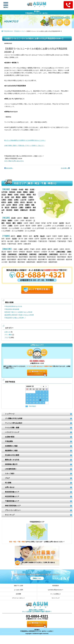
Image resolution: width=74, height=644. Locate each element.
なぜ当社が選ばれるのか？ (56, 590)
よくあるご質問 (18, 590)
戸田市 (4, 221)
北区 (13, 197)
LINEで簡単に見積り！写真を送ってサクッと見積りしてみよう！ (24, 146)
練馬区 (24, 197)
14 (34, 397)
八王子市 (23, 200)
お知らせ (7, 332)
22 (37, 400)
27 (30, 403)
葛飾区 (10, 195)
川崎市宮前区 (53, 254)
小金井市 (31, 200)
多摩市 (10, 202)
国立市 (7, 207)
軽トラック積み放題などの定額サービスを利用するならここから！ (25, 140)
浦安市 (19, 236)
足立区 (4, 195)
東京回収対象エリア (12, 492)
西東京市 (14, 207)
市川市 (14, 239)
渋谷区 (22, 195)
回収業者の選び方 (11, 464)
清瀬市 (27, 205)
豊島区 (25, 192)
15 (37, 397)
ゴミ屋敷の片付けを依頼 (14, 418)
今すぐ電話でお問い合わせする (14, 161)
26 (27, 403)
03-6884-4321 (37, 361)
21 (34, 400)
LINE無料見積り (11, 469)
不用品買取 (9, 441)
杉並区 (19, 192)
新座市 (20, 223)
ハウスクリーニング (12, 432)
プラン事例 (8, 335)
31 (44, 403)
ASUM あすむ (37, 5)
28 (34, 403)
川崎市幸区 (33, 254)
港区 (27, 189)
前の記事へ (9, 168)
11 (47, 395)
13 (30, 397)
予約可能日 (32, 406)
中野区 (31, 197)
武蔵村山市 (24, 210)
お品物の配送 (10, 437)
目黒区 (10, 200)
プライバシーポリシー (13, 510)
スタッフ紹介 (10, 474)
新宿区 (29, 195)
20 (30, 400)
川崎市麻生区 (12, 254)
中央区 (21, 189)
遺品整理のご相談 (11, 451)
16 (40, 397)
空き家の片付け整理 (12, 455)
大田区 (16, 195)
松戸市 (36, 236)
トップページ (10, 414)
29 (37, 403)
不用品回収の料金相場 (12, 309)
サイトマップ (10, 515)
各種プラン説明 (18, 586)
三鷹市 (21, 207)
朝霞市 (10, 221)
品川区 (7, 197)
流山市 (42, 236)
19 (27, 400)
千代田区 (14, 189)
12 (27, 397)
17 (44, 397)
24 (44, 400)
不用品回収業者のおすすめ (13, 306)
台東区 (16, 200)
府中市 (22, 202)
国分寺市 (30, 202)
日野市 (16, 202)
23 (40, 400)
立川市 (9, 205)
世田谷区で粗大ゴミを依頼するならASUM (18, 312)
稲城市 (16, 210)
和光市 (9, 223)
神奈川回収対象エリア (13, 506)
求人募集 (8, 483)
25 (47, 400)
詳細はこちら (37, 578)
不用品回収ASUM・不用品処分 (12, 31)
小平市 (21, 205)
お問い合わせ (10, 487)
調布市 (15, 205)
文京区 (32, 189)
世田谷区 (12, 192)
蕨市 (14, 223)
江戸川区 (4, 192)
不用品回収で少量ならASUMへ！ (15, 318)
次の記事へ (65, 168)
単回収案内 (56, 586)
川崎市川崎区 (61, 252)
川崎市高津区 (23, 254)
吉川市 (62, 223)
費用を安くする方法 (12, 460)
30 (40, 403)
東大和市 (9, 210)
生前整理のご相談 (11, 446)
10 (44, 395)
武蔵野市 (28, 207)
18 (47, 397)
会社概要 (18, 594)
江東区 (4, 200)
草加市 (26, 218)
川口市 (13, 218)
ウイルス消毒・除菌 (12, 428)
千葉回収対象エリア (12, 501)
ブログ (23, 31)
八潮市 (10, 226)
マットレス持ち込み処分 (14, 423)
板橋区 (32, 192)
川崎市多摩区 (43, 254)
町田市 (4, 202)
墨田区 (18, 197)
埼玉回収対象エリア (12, 496)
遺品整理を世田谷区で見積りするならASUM (19, 315)
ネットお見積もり (56, 594)
